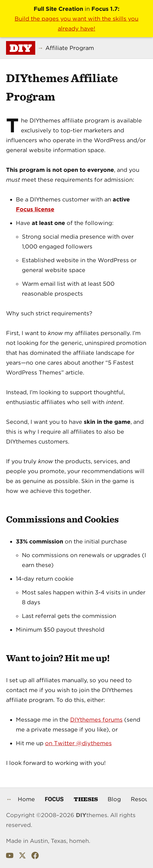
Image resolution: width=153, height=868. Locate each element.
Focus (54, 799)
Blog (114, 799)
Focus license (35, 209)
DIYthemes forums (96, 720)
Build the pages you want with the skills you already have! (76, 24)
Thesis (86, 799)
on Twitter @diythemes (78, 743)
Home (26, 799)
